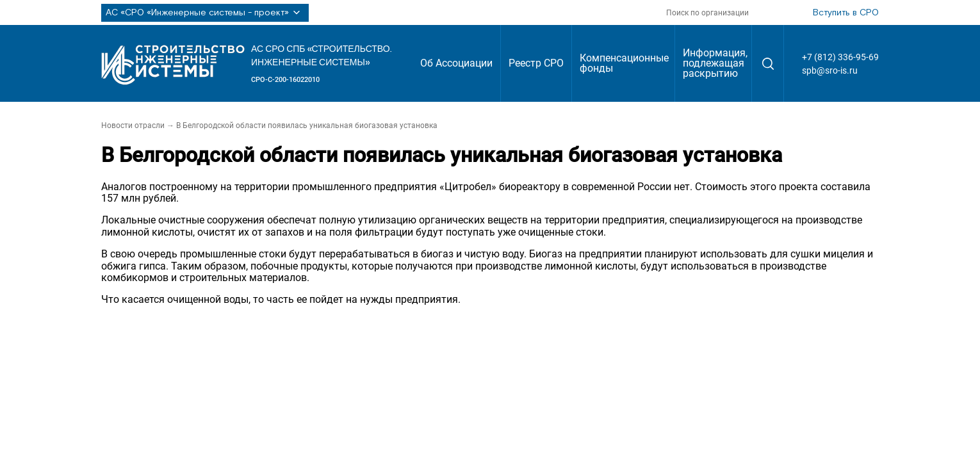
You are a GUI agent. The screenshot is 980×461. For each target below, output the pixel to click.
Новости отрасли (133, 125)
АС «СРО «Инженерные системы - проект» (205, 13)
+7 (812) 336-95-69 (840, 57)
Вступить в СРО (846, 13)
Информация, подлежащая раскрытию (715, 63)
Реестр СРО (536, 63)
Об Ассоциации (456, 63)
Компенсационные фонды (624, 63)
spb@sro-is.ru (830, 70)
